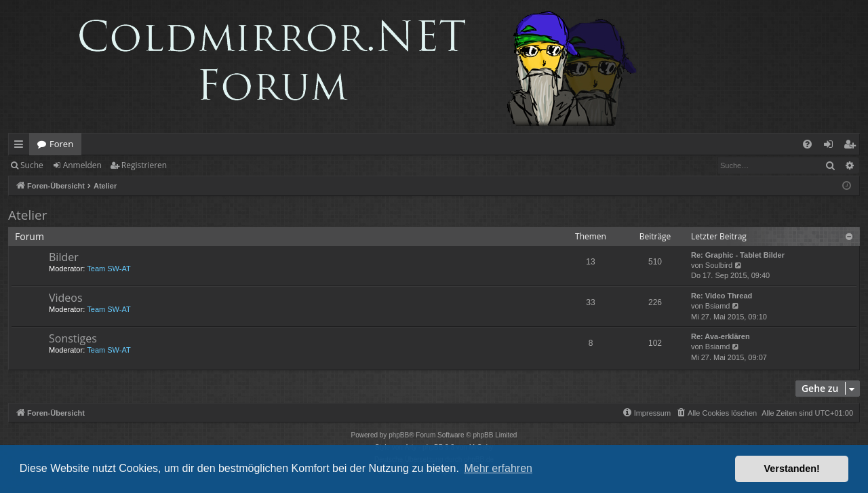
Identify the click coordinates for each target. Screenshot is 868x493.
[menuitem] (807, 144)
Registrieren (144, 165)
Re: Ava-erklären (721, 336)
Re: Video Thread (722, 296)
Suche (32, 165)
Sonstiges (73, 338)
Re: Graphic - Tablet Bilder (738, 255)
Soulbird (719, 265)
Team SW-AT (108, 269)
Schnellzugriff (21, 146)
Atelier (27, 215)
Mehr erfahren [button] (498, 468)
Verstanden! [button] (792, 469)
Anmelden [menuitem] (832, 146)
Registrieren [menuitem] (852, 146)
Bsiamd (718, 306)
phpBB (399, 435)
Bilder (64, 257)
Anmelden (82, 165)
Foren (61, 144)
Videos (66, 298)
